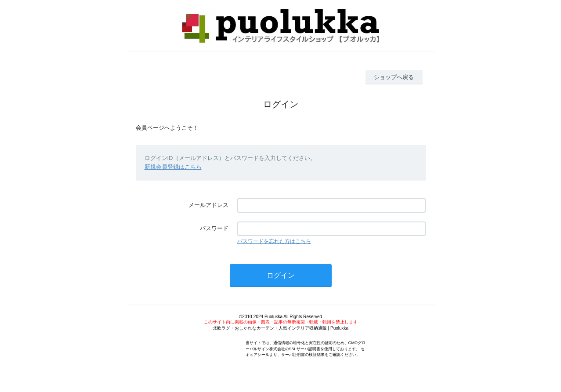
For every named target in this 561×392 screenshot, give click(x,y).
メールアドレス (208, 205)
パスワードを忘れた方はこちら (274, 241)
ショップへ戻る (394, 77)
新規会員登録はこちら (173, 167)
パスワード (214, 228)
